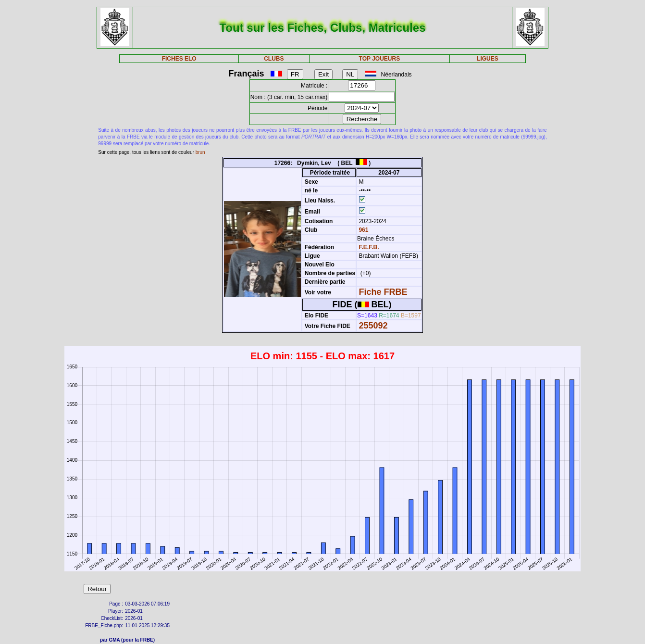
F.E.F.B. (369, 247)
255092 (373, 326)
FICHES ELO (179, 59)
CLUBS (274, 59)
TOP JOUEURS (380, 59)
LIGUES (488, 59)
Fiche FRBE (383, 292)
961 (363, 230)
